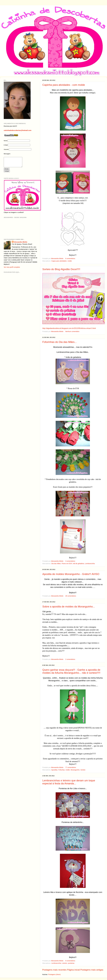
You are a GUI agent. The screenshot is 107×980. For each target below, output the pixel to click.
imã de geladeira (78, 564)
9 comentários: (71, 961)
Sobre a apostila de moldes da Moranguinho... (69, 607)
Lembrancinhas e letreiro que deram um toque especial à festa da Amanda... (69, 782)
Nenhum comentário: (73, 331)
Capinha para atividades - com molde (64, 85)
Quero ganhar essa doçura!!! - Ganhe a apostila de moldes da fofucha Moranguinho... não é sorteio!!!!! (71, 671)
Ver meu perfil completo (12, 269)
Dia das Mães (56, 564)
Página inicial (73, 970)
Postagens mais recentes (54, 970)
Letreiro (65, 963)
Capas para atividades (59, 261)
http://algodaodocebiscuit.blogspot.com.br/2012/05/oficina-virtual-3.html (69, 328)
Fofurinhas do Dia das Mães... (59, 342)
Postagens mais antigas (92, 970)
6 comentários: (71, 259)
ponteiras (71, 963)
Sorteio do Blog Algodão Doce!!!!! (61, 269)
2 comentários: (71, 659)
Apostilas (54, 770)
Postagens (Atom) (54, 974)
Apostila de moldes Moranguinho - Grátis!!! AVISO (71, 574)
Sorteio (83, 770)
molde (70, 261)
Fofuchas (62, 770)
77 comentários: (71, 767)
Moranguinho (75, 770)
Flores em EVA (67, 564)
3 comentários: (71, 561)
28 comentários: (71, 596)
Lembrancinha (90, 564)
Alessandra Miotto (21, 244)
